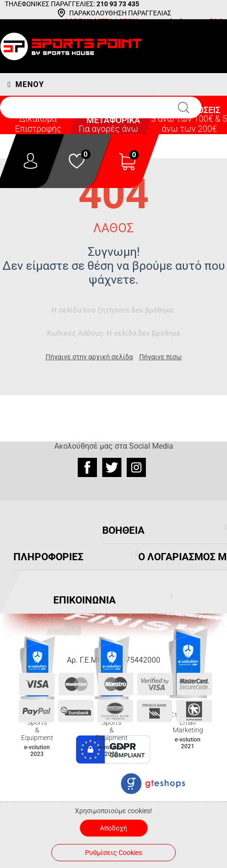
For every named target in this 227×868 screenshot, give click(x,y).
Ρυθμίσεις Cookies (113, 853)
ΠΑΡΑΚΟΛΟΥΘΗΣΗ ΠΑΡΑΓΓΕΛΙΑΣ (120, 13)
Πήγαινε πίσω (161, 357)
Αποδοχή (113, 828)
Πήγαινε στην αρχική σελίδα (89, 357)
